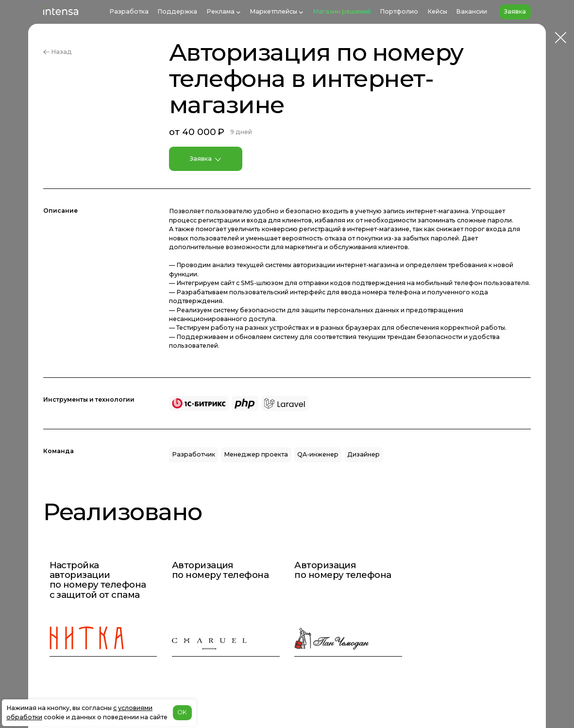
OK (182, 712)
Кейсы (437, 11)
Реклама (220, 11)
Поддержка (177, 11)
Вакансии (472, 11)
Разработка (129, 11)
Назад (57, 52)
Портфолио (399, 11)
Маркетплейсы (273, 11)
